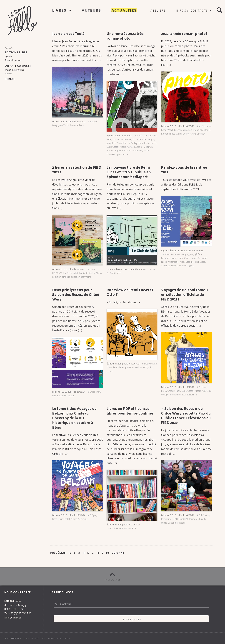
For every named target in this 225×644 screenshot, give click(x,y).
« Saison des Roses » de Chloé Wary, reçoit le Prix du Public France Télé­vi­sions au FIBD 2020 (186, 416)
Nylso (99, 273)
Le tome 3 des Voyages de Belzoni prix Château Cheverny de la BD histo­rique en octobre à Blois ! (74, 419)
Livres (60, 11)
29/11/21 (81, 269)
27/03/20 (135, 525)
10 (107, 553)
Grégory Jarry (181, 130)
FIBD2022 (57, 273)
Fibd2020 (183, 519)
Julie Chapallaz (119, 143)
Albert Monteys (172, 254)
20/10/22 (81, 121)
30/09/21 (143, 269)
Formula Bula (139, 139)
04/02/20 (190, 515)
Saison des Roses (66, 396)
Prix (54, 396)
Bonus (110, 269)
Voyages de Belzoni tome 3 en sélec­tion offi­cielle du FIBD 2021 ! (184, 295)
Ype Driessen (123, 154)
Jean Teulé (64, 125)
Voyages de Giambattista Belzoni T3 (179, 395)
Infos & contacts (193, 11)
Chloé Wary (95, 392)
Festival (127, 139)
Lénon (174, 258)
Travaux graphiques (14, 70)
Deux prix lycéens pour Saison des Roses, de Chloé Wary (76, 295)
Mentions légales (59, 639)
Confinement (117, 528)
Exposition (117, 139)
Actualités (124, 11)
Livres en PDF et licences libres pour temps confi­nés (130, 411)
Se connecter (12, 639)
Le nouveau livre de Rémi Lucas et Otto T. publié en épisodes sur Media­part (129, 173)
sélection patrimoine (81, 277)
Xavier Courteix (184, 134)
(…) (99, 60)
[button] (219, 10)
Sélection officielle (61, 277)
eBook (128, 528)
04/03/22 (190, 126)
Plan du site (31, 639)
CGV (43, 639)
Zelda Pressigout (185, 266)
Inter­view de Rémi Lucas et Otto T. (130, 293)
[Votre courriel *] (131, 604)
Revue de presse (13, 60)
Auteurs (91, 11)
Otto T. (141, 147)
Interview (149, 364)
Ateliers (158, 11)
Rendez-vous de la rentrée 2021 (184, 170)
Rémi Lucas (115, 273)
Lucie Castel (112, 147)
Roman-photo (77, 125)
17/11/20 (190, 387)
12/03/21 (135, 364)
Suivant (118, 553)
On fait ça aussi (18, 66)
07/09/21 (199, 251)
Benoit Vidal (167, 130)
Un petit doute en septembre (128, 151)
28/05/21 (81, 392)
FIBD (92, 269)
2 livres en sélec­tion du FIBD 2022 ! (77, 170)
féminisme (166, 519)
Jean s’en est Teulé (68, 34)
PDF (134, 528)
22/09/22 (128, 136)
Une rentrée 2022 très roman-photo (125, 37)
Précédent (59, 553)
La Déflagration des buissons (142, 143)
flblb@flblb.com (13, 618)
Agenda (110, 136)
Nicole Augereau (128, 147)
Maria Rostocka (87, 273)
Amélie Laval (143, 136)
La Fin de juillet (71, 273)
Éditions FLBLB (60, 121)
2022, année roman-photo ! (184, 34)
